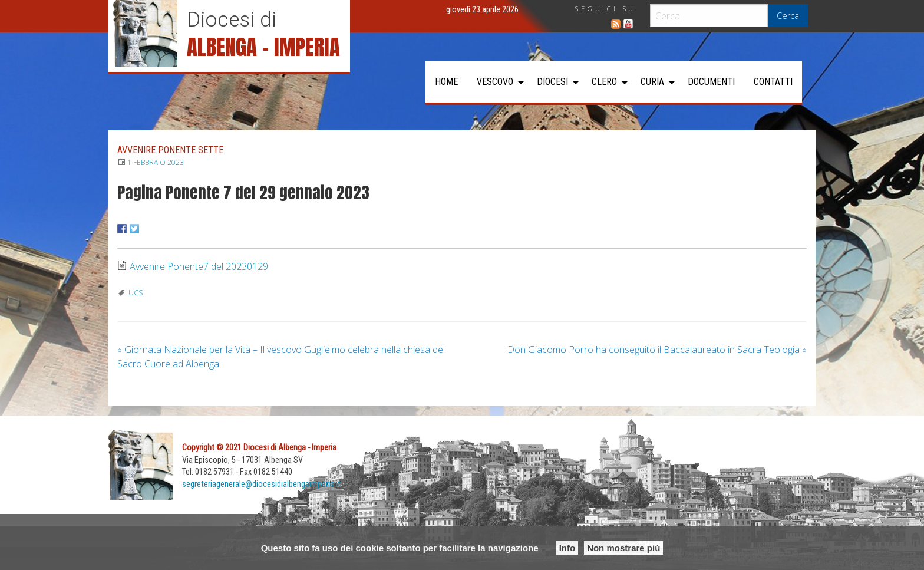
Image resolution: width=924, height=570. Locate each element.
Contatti (773, 82)
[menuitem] (446, 82)
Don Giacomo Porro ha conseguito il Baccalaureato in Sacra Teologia (657, 350)
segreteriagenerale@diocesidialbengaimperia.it (261, 484)
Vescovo (495, 82)
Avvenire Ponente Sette (170, 150)
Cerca (788, 16)
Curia (652, 82)
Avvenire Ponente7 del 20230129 (199, 266)
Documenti (711, 82)
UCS (136, 293)
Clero (604, 82)
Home (446, 82)
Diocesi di (232, 19)
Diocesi (552, 82)
